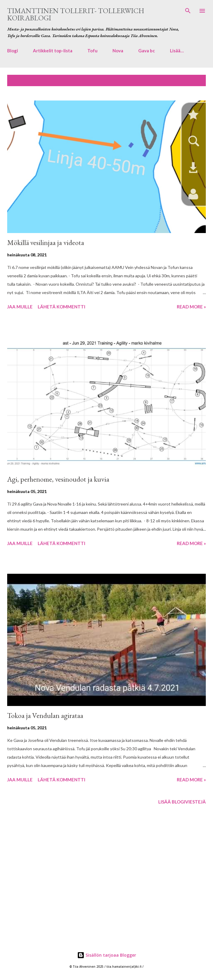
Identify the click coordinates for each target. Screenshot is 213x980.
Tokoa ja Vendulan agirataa (45, 715)
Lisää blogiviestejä (182, 802)
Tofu (92, 51)
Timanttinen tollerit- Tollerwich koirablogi (76, 14)
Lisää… (177, 51)
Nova (118, 51)
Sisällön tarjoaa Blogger (107, 955)
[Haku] (188, 11)
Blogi (13, 51)
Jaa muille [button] (20, 307)
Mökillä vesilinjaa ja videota (46, 242)
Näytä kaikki (187, 80)
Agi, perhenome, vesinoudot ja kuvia (58, 479)
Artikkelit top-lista (53, 51)
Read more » (191, 307)
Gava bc (147, 51)
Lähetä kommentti (61, 307)
